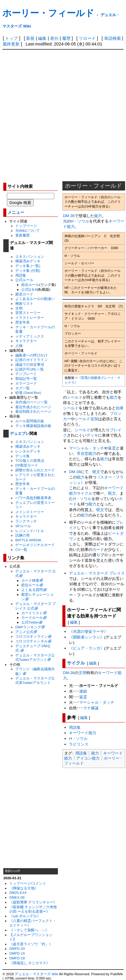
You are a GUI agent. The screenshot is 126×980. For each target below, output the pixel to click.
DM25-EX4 (18, 893)
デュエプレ (20, 433)
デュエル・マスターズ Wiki (36, 974)
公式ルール (24, 280)
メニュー (16, 212)
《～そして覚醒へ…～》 (29, 930)
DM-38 (75, 472)
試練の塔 (22, 535)
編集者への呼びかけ (31, 355)
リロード (87, 38)
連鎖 (83, 691)
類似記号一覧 (26, 378)
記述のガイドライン (31, 360)
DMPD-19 (17, 953)
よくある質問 (32, 590)
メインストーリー (30, 512)
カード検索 (30, 580)
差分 (54, 38)
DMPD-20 (17, 948)
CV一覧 (21, 550)
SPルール (23, 526)
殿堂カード (24, 294)
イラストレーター (30, 317)
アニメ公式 (24, 632)
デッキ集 (22, 456)
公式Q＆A (29, 289)
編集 (42, 38)
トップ (11, 38)
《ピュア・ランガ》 (87, 648)
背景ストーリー (28, 313)
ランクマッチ (26, 521)
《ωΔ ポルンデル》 (25, 916)
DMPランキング (28, 627)
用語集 (21, 275)
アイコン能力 (88, 758)
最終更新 (11, 44)
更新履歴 (22, 235)
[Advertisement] (63, 115)
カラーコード (26, 383)
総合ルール (30, 285)
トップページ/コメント (28, 883)
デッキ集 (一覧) (28, 266)
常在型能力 (87, 454)
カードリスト (32, 613)
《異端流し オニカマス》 (30, 963)
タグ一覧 (22, 388)
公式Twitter (30, 622)
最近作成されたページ (33, 407)
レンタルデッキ (28, 451)
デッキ (92, 435)
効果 (120, 408)
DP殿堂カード (27, 465)
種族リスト (24, 303)
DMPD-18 (17, 958)
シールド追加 (86, 419)
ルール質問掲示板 (30, 421)
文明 (19, 308)
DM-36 (69, 216)
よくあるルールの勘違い (35, 299)
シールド (75, 397)
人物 (19, 346)
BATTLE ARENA (28, 540)
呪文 (96, 472)
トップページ (26, 226)
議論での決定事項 (30, 364)
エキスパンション (30, 256)
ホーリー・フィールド (48, 13)
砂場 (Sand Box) (28, 393)
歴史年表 (22, 322)
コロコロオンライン (31, 636)
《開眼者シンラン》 (87, 637)
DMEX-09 (17, 897)
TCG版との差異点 (30, 460)
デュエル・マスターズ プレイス (97, 573)
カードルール (32, 617)
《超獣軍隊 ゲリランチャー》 (33, 902)
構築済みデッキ (28, 261)
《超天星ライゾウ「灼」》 (31, 944)
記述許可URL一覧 (30, 369)
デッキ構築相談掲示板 (33, 426)
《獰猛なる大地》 (24, 888)
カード (98, 550)
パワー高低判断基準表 (33, 498)
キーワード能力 (83, 733)
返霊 (112, 448)
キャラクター (26, 341)
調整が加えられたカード (35, 470)
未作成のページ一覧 (31, 402)
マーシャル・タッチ (87, 448)
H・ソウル (80, 221)
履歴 (66, 38)
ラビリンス (79, 744)
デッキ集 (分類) (28, 270)
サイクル (85, 493)
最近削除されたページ (33, 411)
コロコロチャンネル (31, 641)
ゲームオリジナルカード (35, 545)
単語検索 (112, 38)
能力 (98, 216)
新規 (30, 38)
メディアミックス (30, 336)
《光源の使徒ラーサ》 (88, 631)
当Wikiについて (28, 230)
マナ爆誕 (91, 708)
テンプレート (26, 374)
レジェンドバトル (30, 531)
